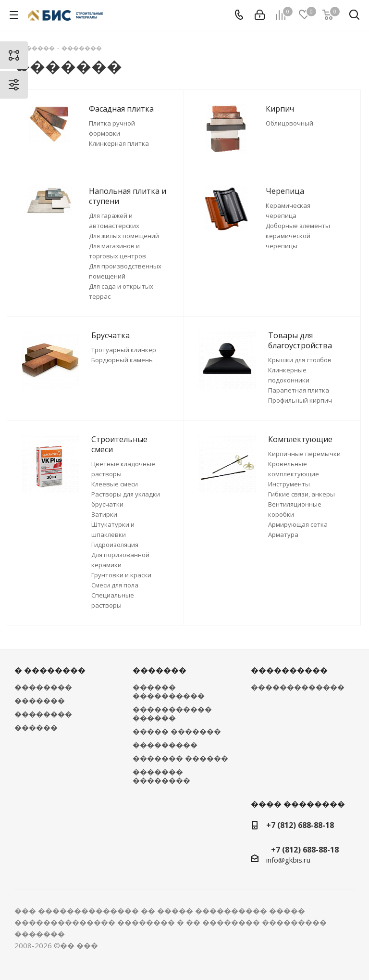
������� (40, 700)
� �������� (50, 670)
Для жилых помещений (124, 236)
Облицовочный (289, 123)
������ (36, 727)
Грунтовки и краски (121, 575)
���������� (289, 670)
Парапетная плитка (299, 390)
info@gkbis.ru (288, 860)
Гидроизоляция (115, 545)
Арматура (283, 535)
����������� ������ (172, 713)
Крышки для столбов (300, 360)
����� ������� (177, 731)
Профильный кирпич (300, 400)
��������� (165, 745)
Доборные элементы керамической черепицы (298, 236)
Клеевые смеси (115, 484)
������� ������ (180, 758)
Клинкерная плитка (119, 143)
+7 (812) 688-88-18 (300, 825)
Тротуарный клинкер (124, 350)
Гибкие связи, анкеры (301, 494)
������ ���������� (169, 691)
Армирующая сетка (298, 524)
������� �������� (161, 776)
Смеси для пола (115, 585)
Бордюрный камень (122, 360)
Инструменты (289, 484)
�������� (43, 687)
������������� (298, 687)
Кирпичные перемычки (304, 454)
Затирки (104, 514)
